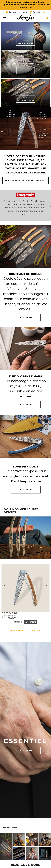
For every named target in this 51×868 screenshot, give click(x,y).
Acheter (31, 622)
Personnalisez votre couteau (26, 630)
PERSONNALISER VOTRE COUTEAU (26, 180)
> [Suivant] (46, 585)
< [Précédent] (5, 585)
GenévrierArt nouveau (12, 616)
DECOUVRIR (26, 317)
